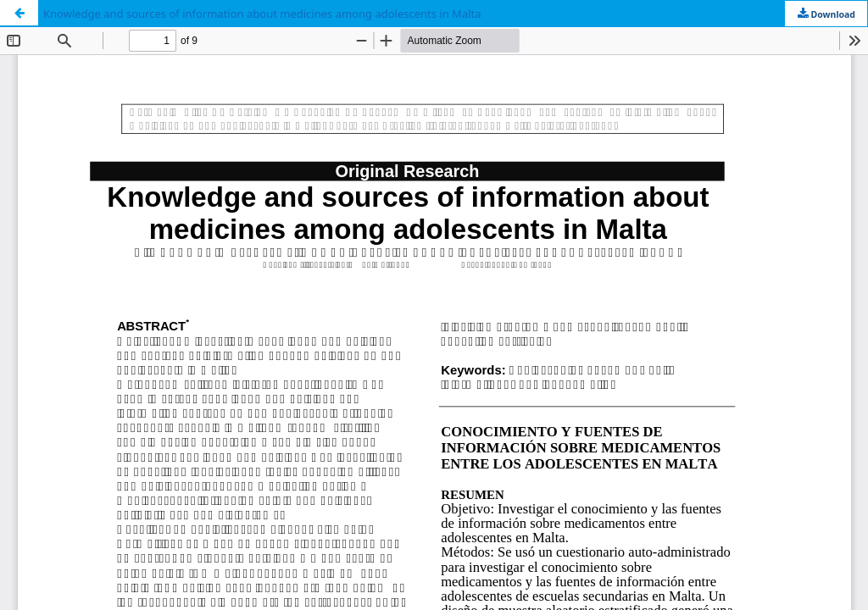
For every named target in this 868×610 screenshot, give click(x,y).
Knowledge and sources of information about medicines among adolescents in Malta (262, 14)
